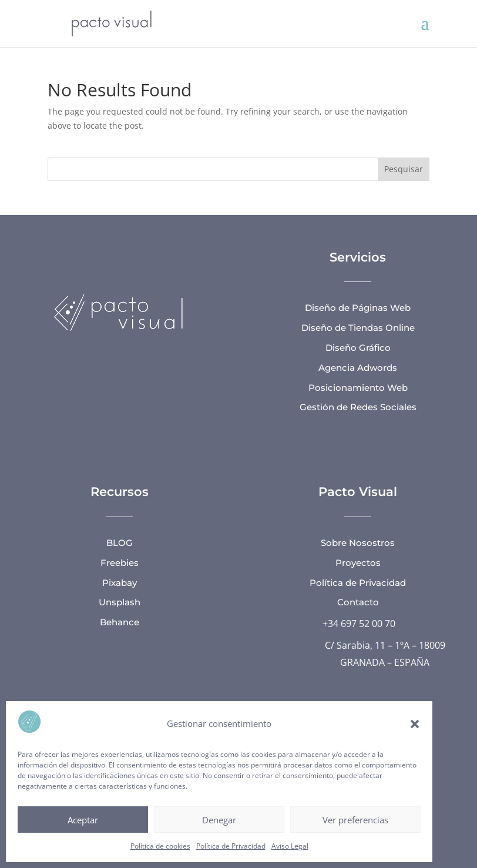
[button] (415, 724)
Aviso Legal (290, 846)
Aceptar (83, 820)
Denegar (219, 820)
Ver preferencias (355, 820)
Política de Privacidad (231, 846)
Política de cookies (160, 846)
